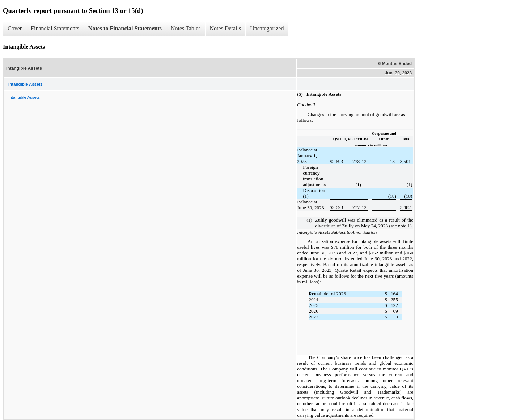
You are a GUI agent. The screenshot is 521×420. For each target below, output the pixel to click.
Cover (15, 28)
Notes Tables (186, 28)
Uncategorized (267, 28)
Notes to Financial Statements (125, 28)
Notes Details (226, 28)
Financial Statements (55, 28)
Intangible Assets (24, 97)
